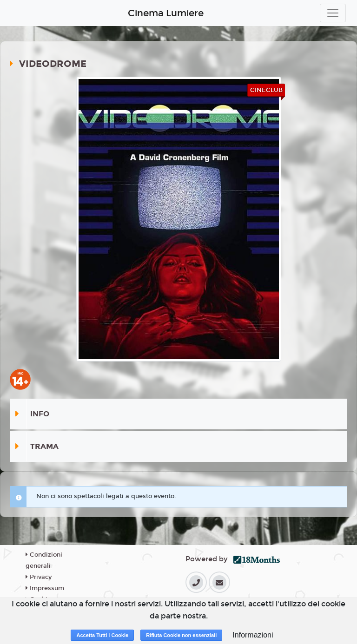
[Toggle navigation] (333, 13)
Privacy (39, 577)
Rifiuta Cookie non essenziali (181, 635)
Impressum (45, 588)
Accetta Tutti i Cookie (102, 635)
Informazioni (253, 635)
